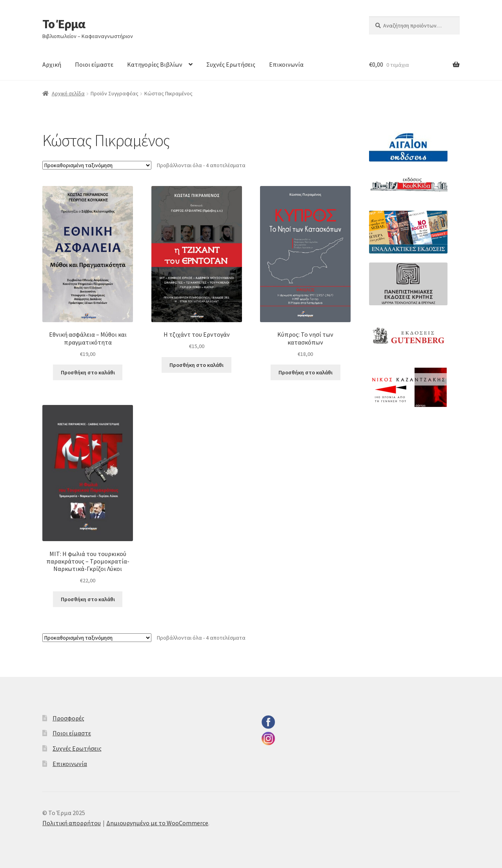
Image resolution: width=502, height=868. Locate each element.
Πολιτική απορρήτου (72, 823)
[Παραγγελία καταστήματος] (97, 165)
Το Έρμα (64, 24)
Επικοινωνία (286, 64)
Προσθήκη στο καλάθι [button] (88, 372)
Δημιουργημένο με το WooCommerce (157, 823)
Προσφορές (68, 718)
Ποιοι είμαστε (94, 64)
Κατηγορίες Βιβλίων (155, 64)
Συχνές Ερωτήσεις (231, 64)
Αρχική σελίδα (68, 93)
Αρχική (52, 64)
